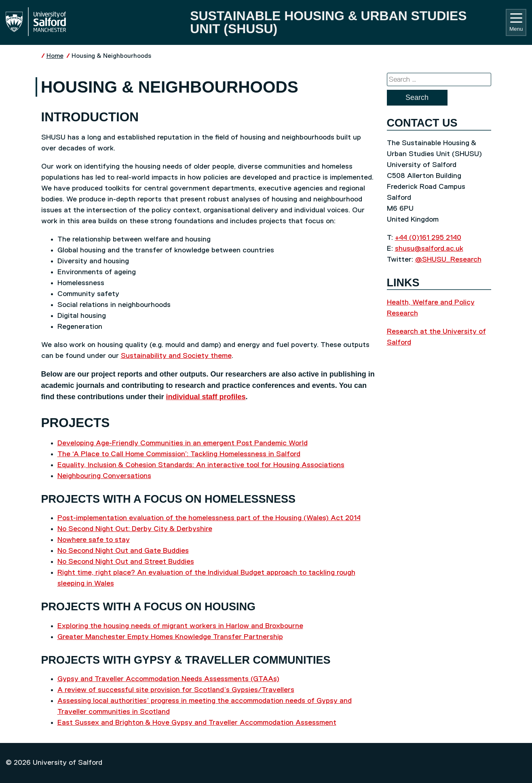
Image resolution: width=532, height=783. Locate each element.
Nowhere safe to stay (94, 540)
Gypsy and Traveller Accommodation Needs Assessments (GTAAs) (168, 679)
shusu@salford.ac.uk (429, 249)
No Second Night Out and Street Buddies (126, 562)
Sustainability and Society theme (176, 356)
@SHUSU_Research (448, 260)
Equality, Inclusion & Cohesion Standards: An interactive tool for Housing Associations (201, 465)
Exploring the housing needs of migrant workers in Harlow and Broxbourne (180, 626)
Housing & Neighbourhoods (111, 56)
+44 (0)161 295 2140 (428, 238)
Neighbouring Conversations (104, 476)
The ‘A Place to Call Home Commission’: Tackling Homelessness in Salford (179, 454)
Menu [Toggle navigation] (516, 23)
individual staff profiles (206, 397)
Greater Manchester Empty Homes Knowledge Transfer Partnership (170, 637)
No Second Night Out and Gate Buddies (123, 551)
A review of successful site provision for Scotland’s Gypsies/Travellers (176, 690)
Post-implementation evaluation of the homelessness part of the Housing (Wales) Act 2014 (209, 518)
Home (55, 56)
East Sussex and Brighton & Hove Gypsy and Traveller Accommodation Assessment (197, 723)
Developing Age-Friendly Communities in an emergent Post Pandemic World (183, 443)
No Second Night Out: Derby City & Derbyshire (135, 529)
